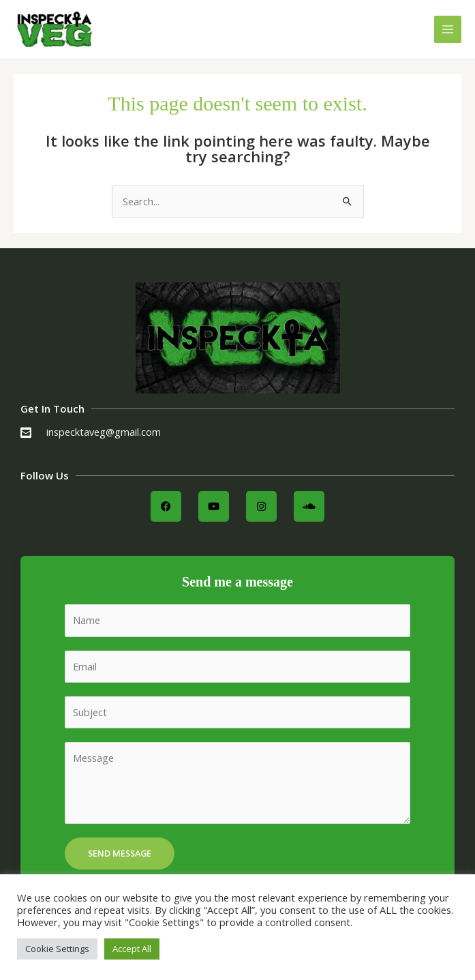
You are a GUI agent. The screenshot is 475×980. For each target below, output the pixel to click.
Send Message (120, 853)
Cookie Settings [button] (57, 949)
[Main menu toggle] (448, 29)
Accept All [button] (132, 949)
